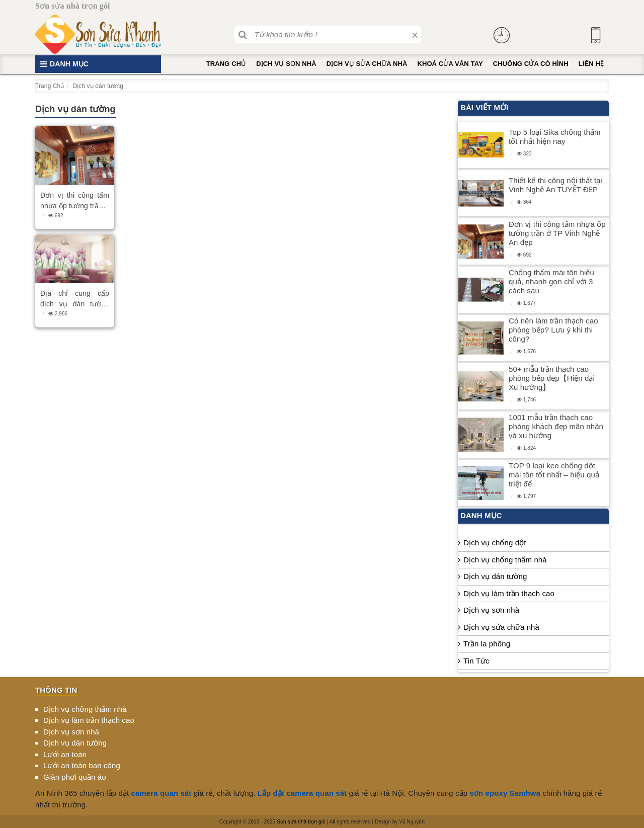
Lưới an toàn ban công (82, 765)
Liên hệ (591, 64)
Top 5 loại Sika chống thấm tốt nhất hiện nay (555, 137)
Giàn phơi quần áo (75, 777)
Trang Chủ (226, 64)
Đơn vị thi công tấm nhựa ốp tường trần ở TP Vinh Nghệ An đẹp (75, 201)
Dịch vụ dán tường (495, 576)
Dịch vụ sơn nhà (286, 64)
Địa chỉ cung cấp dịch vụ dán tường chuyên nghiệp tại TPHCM (75, 299)
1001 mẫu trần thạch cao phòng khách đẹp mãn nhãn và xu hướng (556, 426)
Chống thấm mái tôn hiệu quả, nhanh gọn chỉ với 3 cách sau (551, 281)
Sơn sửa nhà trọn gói (301, 822)
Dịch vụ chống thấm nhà (505, 560)
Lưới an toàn (65, 754)
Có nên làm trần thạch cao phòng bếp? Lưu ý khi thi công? (553, 330)
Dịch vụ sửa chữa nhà (367, 64)
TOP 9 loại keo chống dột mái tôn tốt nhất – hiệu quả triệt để (554, 475)
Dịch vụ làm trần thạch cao (509, 593)
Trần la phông (487, 644)
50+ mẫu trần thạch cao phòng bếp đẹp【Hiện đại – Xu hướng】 (555, 378)
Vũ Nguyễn (412, 822)
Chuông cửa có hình (531, 64)
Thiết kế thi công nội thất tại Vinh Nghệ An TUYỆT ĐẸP (555, 185)
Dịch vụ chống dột (495, 543)
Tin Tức (476, 661)
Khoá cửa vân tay (450, 64)
